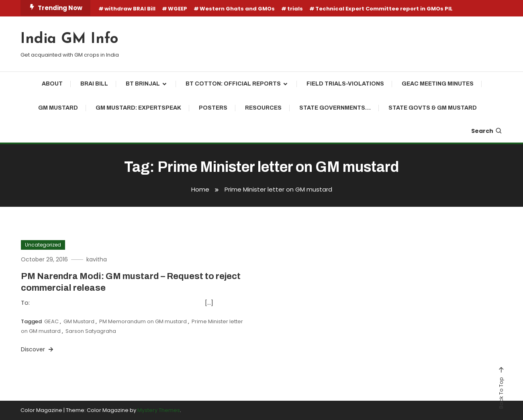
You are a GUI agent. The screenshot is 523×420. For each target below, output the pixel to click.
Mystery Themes (159, 410)
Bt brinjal (143, 84)
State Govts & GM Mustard (433, 108)
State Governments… (335, 108)
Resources (263, 108)
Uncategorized (43, 245)
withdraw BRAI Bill (130, 9)
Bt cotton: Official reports (233, 84)
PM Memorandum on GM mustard (143, 321)
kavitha (97, 259)
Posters (213, 108)
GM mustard (58, 108)
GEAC (51, 321)
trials (295, 9)
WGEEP (178, 9)
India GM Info (69, 39)
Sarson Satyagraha (91, 331)
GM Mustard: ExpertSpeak (138, 108)
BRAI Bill (94, 84)
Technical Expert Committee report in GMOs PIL (384, 9)
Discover (38, 349)
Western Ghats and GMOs (237, 9)
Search (487, 131)
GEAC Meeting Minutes (438, 84)
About (52, 84)
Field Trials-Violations (345, 84)
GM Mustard (79, 321)
